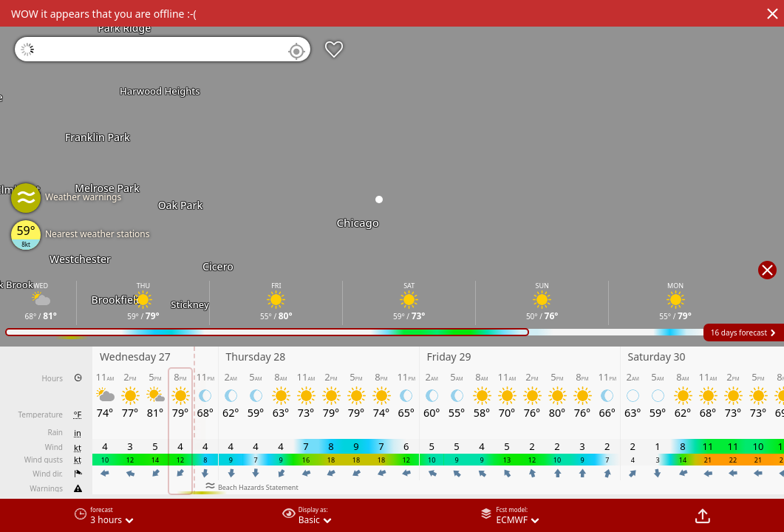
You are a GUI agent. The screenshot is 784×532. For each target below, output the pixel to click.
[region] (392, 266)
